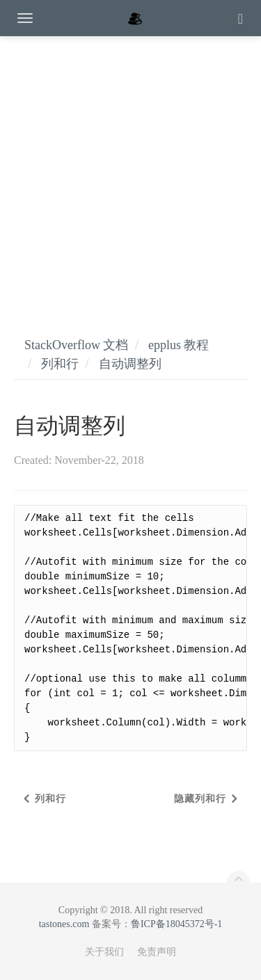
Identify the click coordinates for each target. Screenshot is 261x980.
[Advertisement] (130, 172)
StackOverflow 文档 (76, 345)
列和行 (60, 364)
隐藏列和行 (200, 799)
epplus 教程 (179, 345)
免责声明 (157, 952)
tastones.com (64, 924)
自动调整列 (130, 364)
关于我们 (104, 952)
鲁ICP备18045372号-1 (176, 924)
